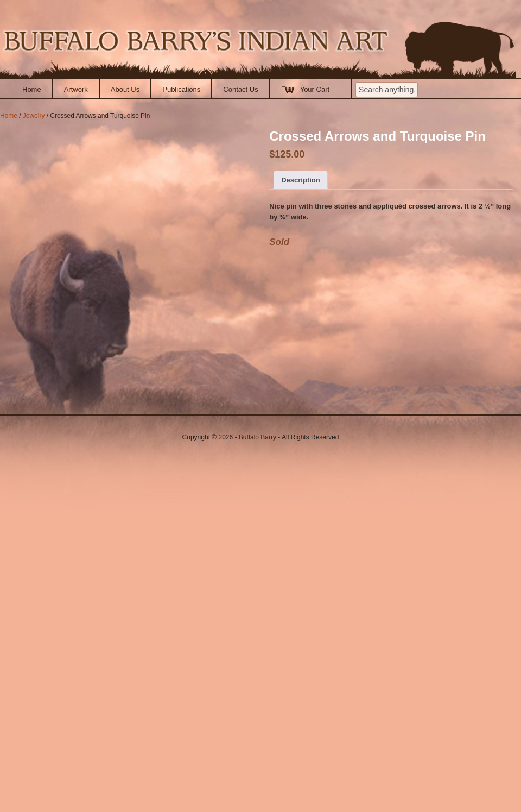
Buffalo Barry (258, 437)
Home (32, 89)
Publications (181, 89)
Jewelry (34, 116)
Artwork (76, 89)
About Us (125, 89)
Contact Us (240, 89)
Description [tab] (301, 180)
